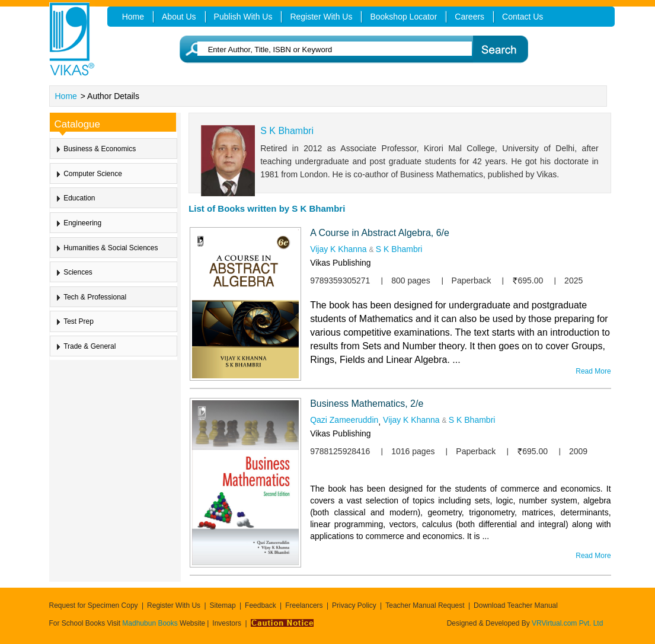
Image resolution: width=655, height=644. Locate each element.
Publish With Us (243, 17)
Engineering (82, 223)
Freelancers (304, 605)
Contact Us (523, 17)
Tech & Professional (95, 297)
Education (79, 198)
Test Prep (79, 321)
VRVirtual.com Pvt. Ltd (567, 623)
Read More (593, 371)
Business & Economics (100, 149)
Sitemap (223, 605)
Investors (227, 623)
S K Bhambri (399, 249)
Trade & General (90, 346)
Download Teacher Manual (516, 605)
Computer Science (93, 174)
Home (66, 96)
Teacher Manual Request (425, 605)
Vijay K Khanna (338, 249)
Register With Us (174, 605)
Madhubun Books (151, 623)
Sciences (78, 272)
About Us (179, 17)
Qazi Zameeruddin (344, 420)
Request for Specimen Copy (94, 605)
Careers (469, 17)
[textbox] (352, 50)
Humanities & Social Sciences (111, 248)
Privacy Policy (354, 605)
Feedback (261, 605)
